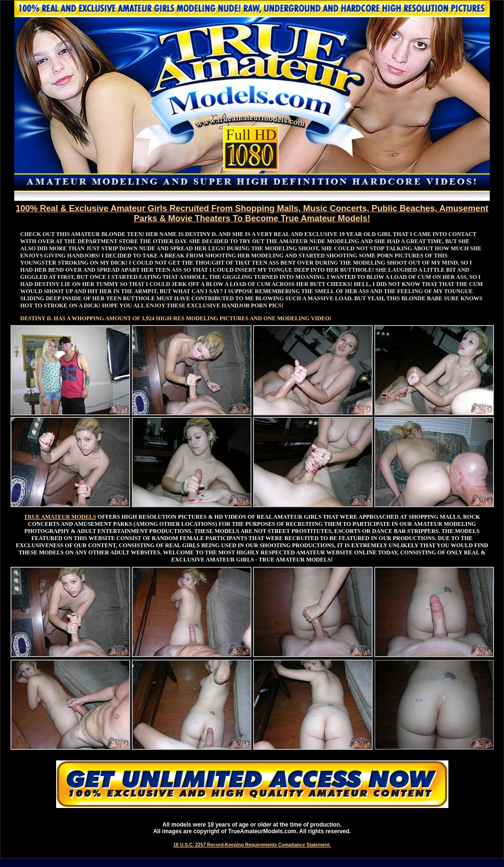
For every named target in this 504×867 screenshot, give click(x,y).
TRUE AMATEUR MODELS (60, 517)
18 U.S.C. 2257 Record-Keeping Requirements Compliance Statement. (252, 845)
